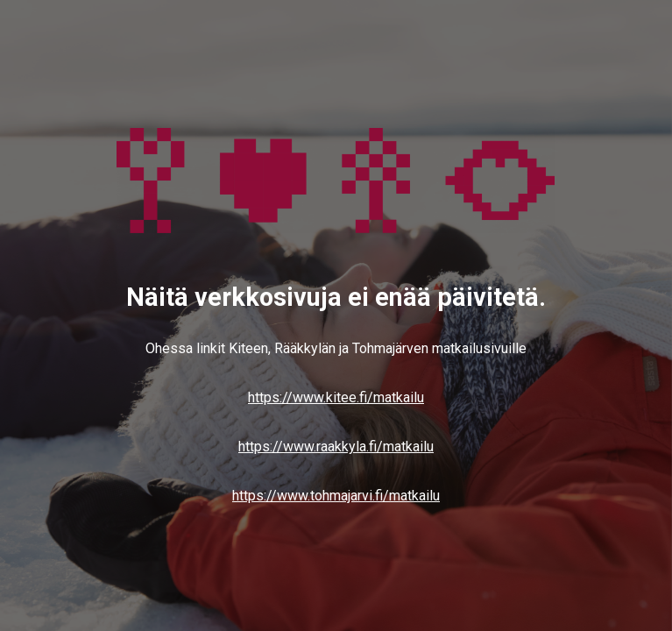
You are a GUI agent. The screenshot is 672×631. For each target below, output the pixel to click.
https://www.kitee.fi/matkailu (336, 397)
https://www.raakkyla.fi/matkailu (336, 447)
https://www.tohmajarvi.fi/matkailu (336, 496)
